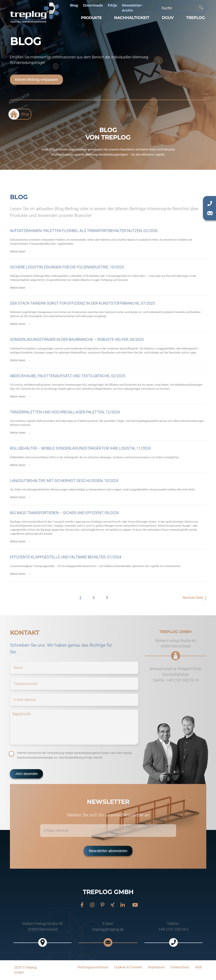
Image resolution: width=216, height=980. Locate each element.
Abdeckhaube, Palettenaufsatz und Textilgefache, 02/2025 (68, 376)
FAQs (112, 5)
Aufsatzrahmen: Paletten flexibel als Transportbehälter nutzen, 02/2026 (84, 231)
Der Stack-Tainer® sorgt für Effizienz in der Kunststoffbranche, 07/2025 (82, 303)
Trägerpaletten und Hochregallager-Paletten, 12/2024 (65, 412)
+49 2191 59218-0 (173, 929)
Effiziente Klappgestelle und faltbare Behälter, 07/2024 (66, 557)
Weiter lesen (18, 251)
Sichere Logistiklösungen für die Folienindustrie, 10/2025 (67, 267)
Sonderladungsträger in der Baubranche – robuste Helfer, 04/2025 (77, 340)
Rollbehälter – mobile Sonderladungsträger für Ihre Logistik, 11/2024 (80, 448)
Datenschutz (180, 967)
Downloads (93, 5)
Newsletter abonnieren (108, 851)
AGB (198, 967)
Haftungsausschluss (93, 967)
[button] (90, 18)
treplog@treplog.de (108, 929)
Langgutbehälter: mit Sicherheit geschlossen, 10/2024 (64, 481)
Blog (74, 5)
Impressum (156, 967)
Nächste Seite (193, 598)
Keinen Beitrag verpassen (36, 80)
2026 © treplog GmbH (25, 970)
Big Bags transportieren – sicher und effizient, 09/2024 (64, 513)
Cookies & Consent (128, 967)
